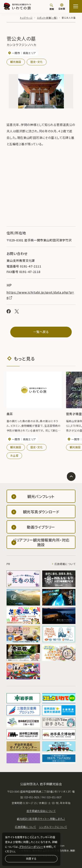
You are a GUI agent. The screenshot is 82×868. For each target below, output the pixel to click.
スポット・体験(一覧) (47, 18)
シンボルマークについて (53, 827)
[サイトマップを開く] (76, 6)
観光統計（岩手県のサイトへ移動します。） (41, 819)
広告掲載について (65, 564)
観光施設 (16, 62)
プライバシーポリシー (31, 847)
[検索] (52, 7)
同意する (31, 858)
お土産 (14, 455)
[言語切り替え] (62, 7)
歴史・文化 (37, 62)
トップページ (26, 18)
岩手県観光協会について (41, 811)
